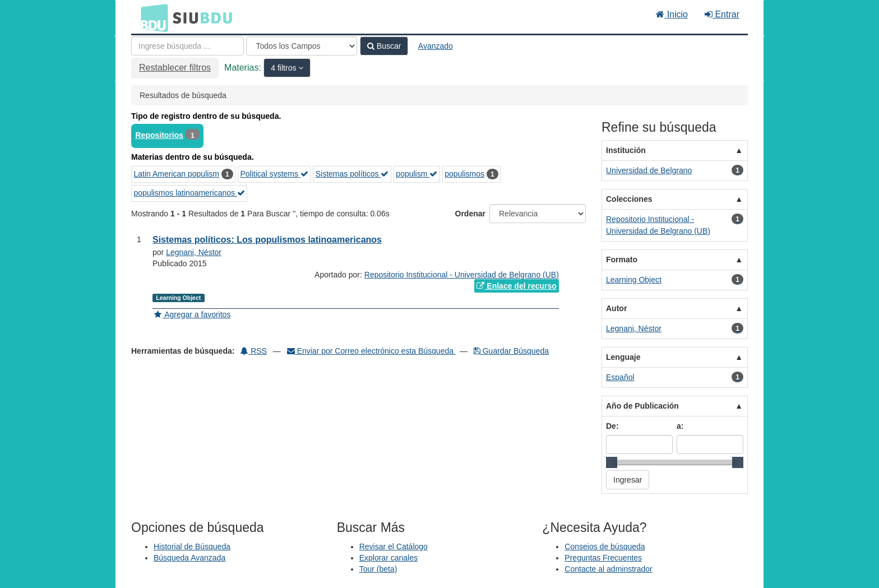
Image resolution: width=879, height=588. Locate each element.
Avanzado (436, 46)
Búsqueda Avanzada (189, 558)
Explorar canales (388, 558)
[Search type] (302, 46)
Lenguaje (623, 357)
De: (612, 426)
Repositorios (160, 135)
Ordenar (470, 214)
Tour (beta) (378, 569)
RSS (254, 351)
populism (417, 174)
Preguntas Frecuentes (603, 558)
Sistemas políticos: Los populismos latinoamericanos (267, 240)
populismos (464, 174)
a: (680, 426)
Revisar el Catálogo (394, 547)
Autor (616, 308)
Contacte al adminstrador (608, 569)
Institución (626, 150)
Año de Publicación (642, 406)
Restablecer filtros (175, 68)
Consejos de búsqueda (605, 547)
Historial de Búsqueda (192, 547)
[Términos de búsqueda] (188, 46)
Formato (622, 260)
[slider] (612, 462)
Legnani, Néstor (194, 252)
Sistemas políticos (352, 174)
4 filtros (284, 68)
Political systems (274, 174)
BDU (151, 17)
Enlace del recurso (516, 286)
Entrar (722, 14)
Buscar (384, 46)
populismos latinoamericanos (189, 193)
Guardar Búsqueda (511, 351)
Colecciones (629, 199)
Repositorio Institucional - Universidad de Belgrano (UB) (462, 275)
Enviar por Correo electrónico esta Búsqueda (371, 351)
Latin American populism (177, 174)
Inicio (672, 14)
